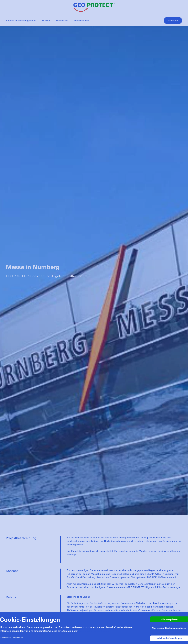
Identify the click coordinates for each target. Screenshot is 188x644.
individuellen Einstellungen (94, 631)
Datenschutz (5, 637)
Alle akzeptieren (169, 619)
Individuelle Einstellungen (169, 638)
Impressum (18, 637)
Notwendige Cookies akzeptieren (169, 628)
